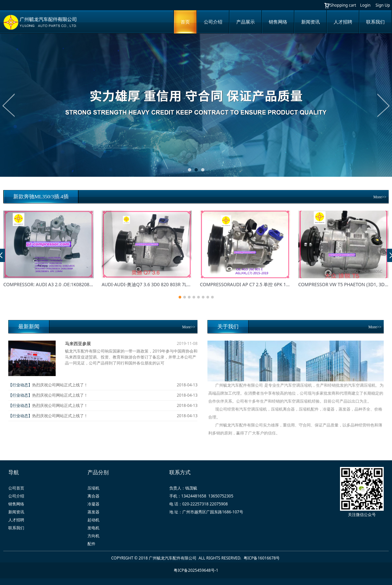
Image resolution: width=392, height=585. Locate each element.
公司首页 (16, 488)
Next (383, 105)
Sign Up (383, 5)
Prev (9, 105)
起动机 (93, 520)
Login (365, 5)
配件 (91, 544)
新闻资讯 (310, 22)
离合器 (93, 496)
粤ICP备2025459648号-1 (196, 570)
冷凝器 (93, 504)
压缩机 (93, 488)
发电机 (93, 528)
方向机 (93, 536)
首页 (185, 22)
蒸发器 (93, 512)
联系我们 (375, 22)
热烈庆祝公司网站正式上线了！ (60, 385)
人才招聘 (343, 22)
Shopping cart (340, 5)
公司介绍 (213, 22)
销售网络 (278, 22)
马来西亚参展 (78, 344)
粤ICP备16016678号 (262, 558)
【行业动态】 (20, 385)
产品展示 (246, 22)
